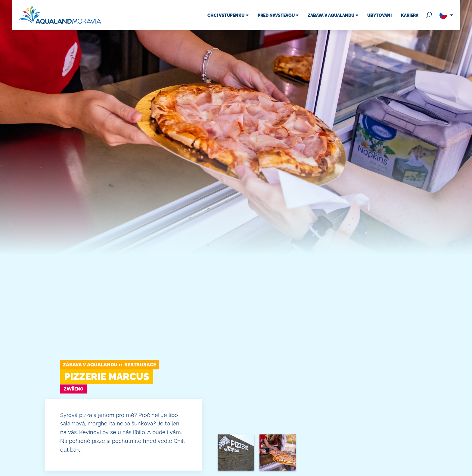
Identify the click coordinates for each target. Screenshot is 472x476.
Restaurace (140, 365)
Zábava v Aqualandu (90, 365)
